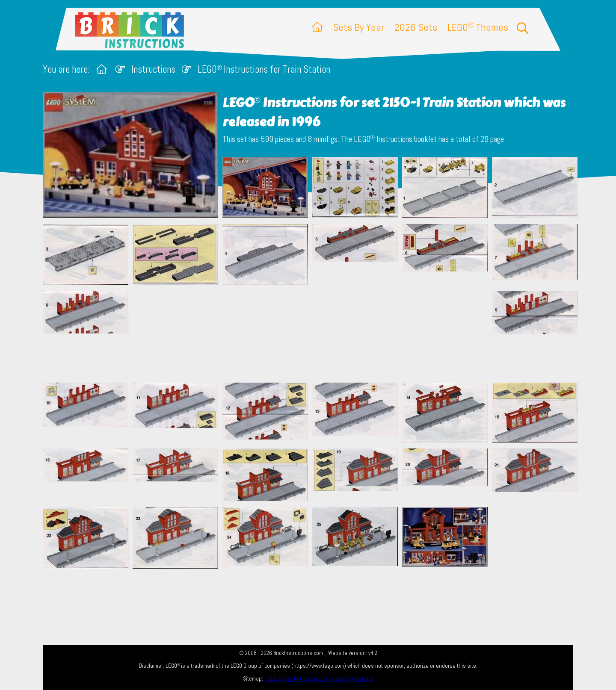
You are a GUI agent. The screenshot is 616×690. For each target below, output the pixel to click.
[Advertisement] (312, 333)
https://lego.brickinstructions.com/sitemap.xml (319, 679)
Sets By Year (359, 27)
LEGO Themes (478, 27)
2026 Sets (416, 27)
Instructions (153, 69)
